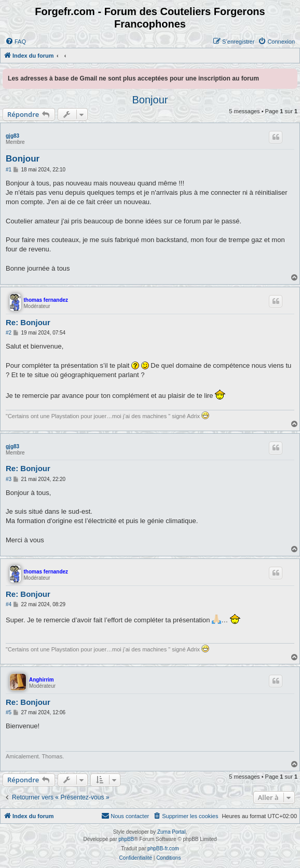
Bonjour (150, 100)
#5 (9, 712)
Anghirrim (42, 680)
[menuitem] (16, 42)
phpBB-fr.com (163, 849)
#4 (9, 604)
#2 (9, 333)
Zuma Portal (171, 832)
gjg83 (12, 136)
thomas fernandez (46, 300)
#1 (9, 170)
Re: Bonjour (28, 322)
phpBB (126, 839)
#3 (9, 479)
